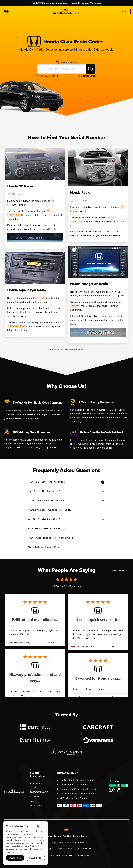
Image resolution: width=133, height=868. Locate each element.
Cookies (67, 836)
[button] (6, 11)
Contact (124, 11)
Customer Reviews (40, 792)
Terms (48, 836)
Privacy (57, 836)
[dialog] (26, 843)
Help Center (37, 805)
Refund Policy (81, 836)
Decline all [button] (35, 858)
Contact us (36, 796)
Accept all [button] (15, 858)
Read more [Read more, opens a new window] (11, 852)
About (33, 801)
